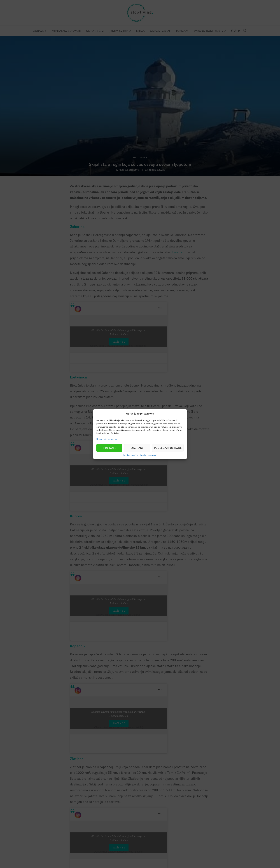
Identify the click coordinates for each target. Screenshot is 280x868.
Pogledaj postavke (168, 448)
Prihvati (109, 448)
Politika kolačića (131, 455)
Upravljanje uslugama (107, 439)
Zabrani (137, 448)
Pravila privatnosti (149, 455)
